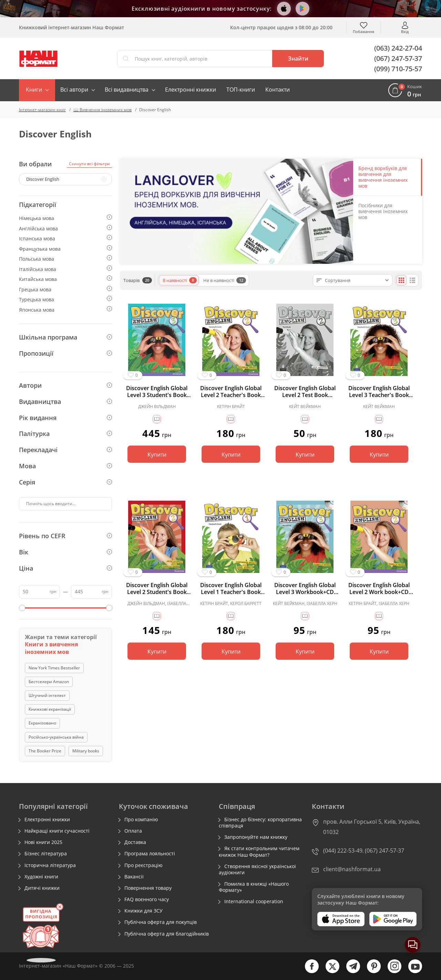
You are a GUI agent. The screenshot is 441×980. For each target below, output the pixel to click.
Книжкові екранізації (50, 709)
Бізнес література (46, 854)
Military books (86, 751)
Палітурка (65, 434)
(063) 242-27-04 (398, 48)
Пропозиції (65, 353)
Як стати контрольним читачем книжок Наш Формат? (259, 852)
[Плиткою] (401, 280)
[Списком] (412, 280)
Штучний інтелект (47, 695)
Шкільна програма (65, 337)
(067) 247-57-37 (398, 58)
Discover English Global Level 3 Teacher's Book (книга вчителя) (379, 392)
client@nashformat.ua (352, 869)
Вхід (405, 31)
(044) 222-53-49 (343, 851)
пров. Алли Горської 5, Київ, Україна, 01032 (372, 827)
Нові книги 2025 (43, 842)
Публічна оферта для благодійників (167, 934)
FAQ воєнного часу (147, 899)
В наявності (180, 280)
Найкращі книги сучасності (57, 831)
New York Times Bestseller (54, 668)
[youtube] (412, 972)
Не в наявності (225, 280)
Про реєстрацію (143, 865)
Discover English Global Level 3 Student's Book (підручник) (157, 392)
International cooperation (254, 901)
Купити (157, 455)
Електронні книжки (191, 90)
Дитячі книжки (42, 888)
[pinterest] (370, 972)
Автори (65, 385)
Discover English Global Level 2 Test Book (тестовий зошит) (305, 392)
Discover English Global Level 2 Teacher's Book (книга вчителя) (231, 392)
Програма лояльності (150, 854)
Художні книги (41, 877)
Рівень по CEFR (65, 536)
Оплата (133, 831)
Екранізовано (42, 723)
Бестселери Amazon (49, 682)
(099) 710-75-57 (398, 69)
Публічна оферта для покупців (161, 922)
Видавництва (65, 402)
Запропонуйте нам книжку (256, 837)
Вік (65, 552)
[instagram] (391, 972)
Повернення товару (148, 888)
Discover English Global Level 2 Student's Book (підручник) (157, 588)
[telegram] (350, 972)
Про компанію (141, 820)
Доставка (135, 842)
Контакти (278, 90)
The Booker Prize (45, 751)
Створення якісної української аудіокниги (257, 869)
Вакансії (134, 877)
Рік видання (65, 418)
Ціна (65, 568)
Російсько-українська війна (56, 737)
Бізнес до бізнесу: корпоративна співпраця (260, 823)
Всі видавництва (127, 90)
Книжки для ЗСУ (143, 911)
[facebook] (308, 972)
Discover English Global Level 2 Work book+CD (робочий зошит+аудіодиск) (379, 588)
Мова (65, 466)
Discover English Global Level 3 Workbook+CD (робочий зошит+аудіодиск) (305, 588)
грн (53, 591)
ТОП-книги (241, 90)
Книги (34, 90)
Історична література (50, 865)
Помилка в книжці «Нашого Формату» (254, 887)
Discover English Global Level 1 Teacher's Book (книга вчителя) (231, 588)
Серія (65, 482)
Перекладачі (65, 450)
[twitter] (329, 972)
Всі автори (74, 90)
